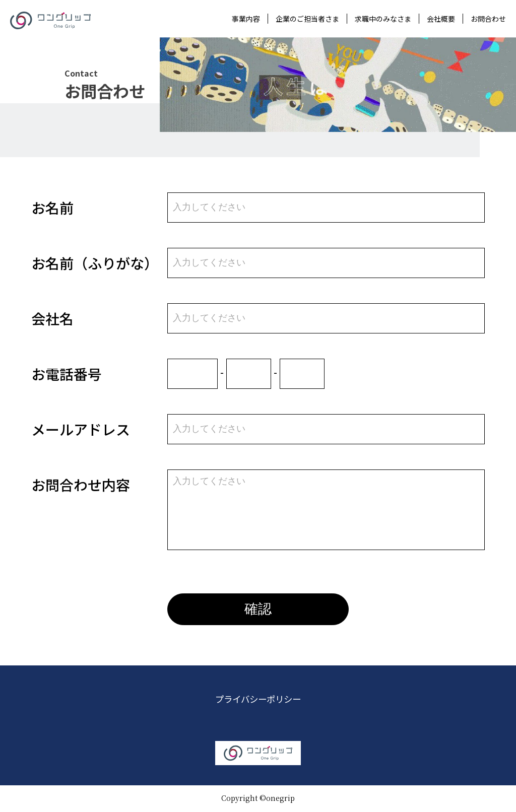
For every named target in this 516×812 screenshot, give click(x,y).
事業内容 (246, 19)
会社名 (52, 318)
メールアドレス (81, 429)
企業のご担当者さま (307, 19)
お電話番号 (67, 374)
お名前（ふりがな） (95, 263)
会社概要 (441, 19)
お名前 (52, 208)
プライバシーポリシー (258, 700)
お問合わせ (488, 19)
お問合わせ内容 (81, 485)
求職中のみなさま (383, 19)
